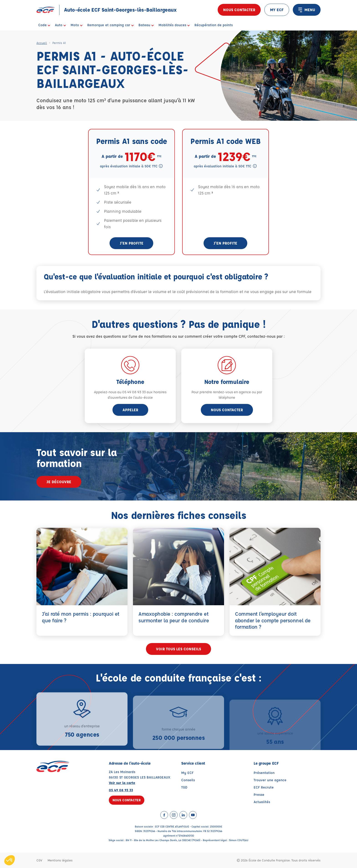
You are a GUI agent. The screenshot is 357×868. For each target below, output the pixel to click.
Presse (259, 795)
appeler (130, 410)
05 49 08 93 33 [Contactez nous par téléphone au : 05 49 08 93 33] (121, 790)
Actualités (262, 802)
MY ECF (277, 10)
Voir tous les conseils (178, 649)
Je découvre (59, 482)
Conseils (188, 780)
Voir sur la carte (122, 783)
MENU (307, 10)
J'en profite (132, 243)
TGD (184, 787)
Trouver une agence (270, 780)
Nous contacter (239, 10)
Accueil (42, 43)
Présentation (264, 773)
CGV (39, 860)
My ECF (187, 773)
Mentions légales (60, 860)
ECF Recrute (264, 787)
